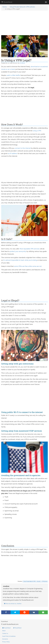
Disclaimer (5, 639)
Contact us (5, 633)
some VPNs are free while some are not (28, 266)
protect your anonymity (18, 251)
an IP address (13, 153)
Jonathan (22, 63)
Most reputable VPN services (30, 249)
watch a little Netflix (13, 75)
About (4, 631)
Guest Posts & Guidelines (9, 636)
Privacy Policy (6, 642)
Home (5, 7)
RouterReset (7, 2)
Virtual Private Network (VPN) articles (22, 7)
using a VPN (37, 131)
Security (39, 581)
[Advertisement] (24, 24)
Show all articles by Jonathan (13, 604)
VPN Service (45, 581)
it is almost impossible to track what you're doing (20, 260)
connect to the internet (23, 148)
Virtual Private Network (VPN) (29, 581)
